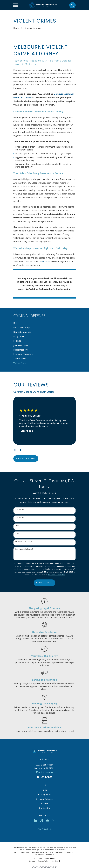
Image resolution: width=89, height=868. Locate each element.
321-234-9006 (44, 777)
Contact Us (44, 808)
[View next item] (21, 450)
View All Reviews (26, 459)
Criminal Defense (44, 799)
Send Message (44, 583)
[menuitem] (44, 323)
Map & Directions (44, 772)
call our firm (44, 261)
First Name (19, 509)
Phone (17, 525)
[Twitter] (53, 820)
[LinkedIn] (36, 820)
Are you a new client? (23, 541)
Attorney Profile (44, 794)
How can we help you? (24, 549)
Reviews (44, 803)
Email (17, 533)
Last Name (19, 517)
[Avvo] (42, 820)
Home (44, 790)
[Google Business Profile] (47, 820)
